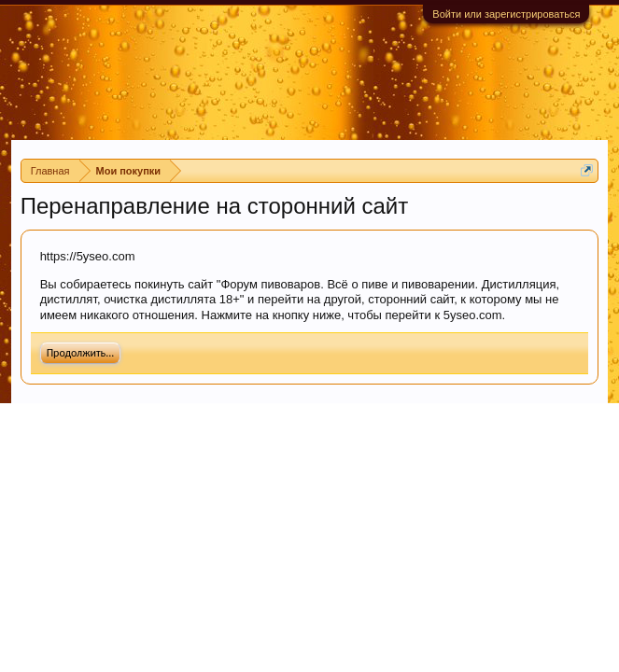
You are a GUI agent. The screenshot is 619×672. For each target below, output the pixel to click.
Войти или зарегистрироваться (506, 14)
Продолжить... (81, 353)
